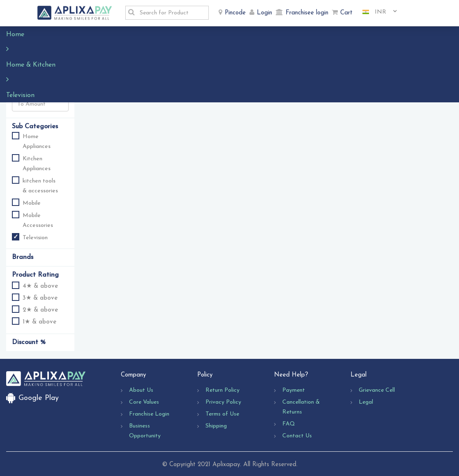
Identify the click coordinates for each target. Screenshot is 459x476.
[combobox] (376, 12)
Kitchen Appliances (37, 164)
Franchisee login (307, 13)
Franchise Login (149, 414)
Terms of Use (222, 414)
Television (113, 35)
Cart (346, 13)
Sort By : (92, 52)
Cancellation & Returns (301, 407)
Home (19, 35)
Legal (366, 402)
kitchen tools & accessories (40, 186)
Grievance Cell (377, 390)
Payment (294, 390)
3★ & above (35, 297)
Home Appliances (37, 142)
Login (264, 13)
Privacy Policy (223, 402)
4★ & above (35, 285)
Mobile (32, 203)
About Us (141, 390)
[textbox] (172, 13)
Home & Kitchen (64, 35)
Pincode (235, 13)
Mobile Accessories (38, 221)
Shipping (216, 426)
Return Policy (223, 390)
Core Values (144, 402)
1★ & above (34, 321)
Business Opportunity (145, 431)
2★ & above (35, 309)
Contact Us (297, 436)
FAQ (289, 424)
